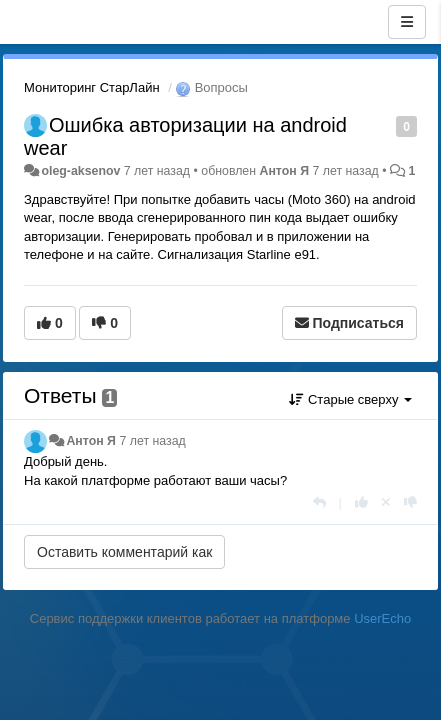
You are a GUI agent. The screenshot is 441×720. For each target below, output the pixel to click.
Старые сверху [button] (350, 399)
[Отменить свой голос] (386, 502)
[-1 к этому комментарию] (410, 502)
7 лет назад (152, 441)
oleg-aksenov (80, 171)
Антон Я (284, 171)
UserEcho (382, 618)
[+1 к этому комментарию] (361, 502)
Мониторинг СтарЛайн (92, 87)
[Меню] (407, 22)
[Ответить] (319, 502)
